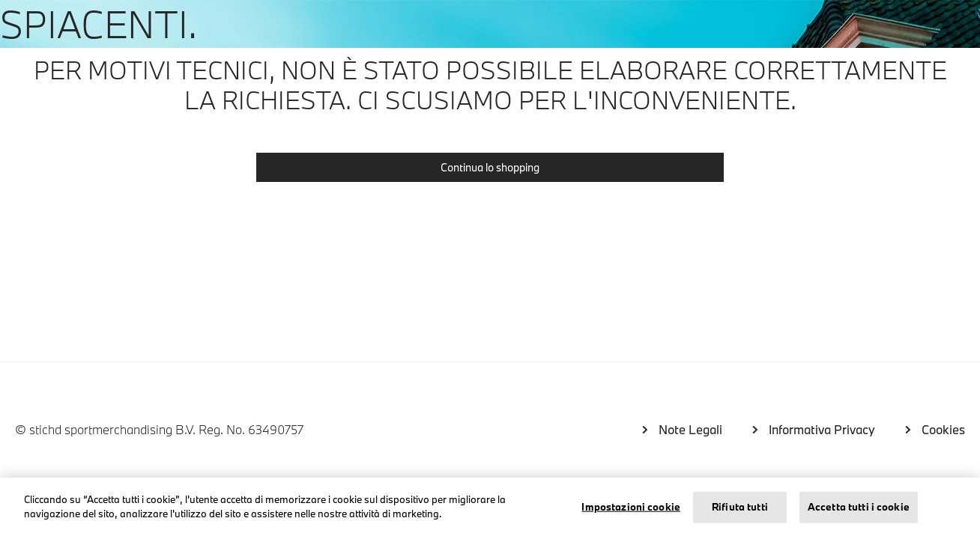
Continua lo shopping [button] (490, 167)
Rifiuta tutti (740, 507)
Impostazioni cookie (630, 507)
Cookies (943, 429)
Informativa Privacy (822, 429)
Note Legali (690, 429)
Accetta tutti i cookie (859, 507)
